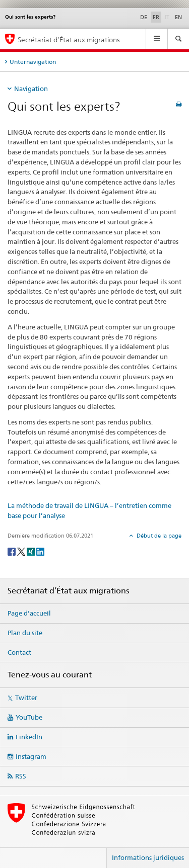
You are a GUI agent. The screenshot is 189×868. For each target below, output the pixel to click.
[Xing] (31, 551)
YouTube (29, 717)
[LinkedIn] (40, 551)
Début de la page (158, 536)
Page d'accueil (29, 613)
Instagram (31, 756)
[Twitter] (22, 551)
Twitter (26, 698)
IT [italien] (168, 17)
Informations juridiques (148, 857)
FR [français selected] (156, 17)
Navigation (31, 89)
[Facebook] (12, 551)
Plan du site (25, 633)
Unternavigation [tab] (33, 62)
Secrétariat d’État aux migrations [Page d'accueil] (69, 39)
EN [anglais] (178, 17)
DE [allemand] (144, 17)
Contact (19, 652)
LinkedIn (29, 737)
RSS (21, 776)
